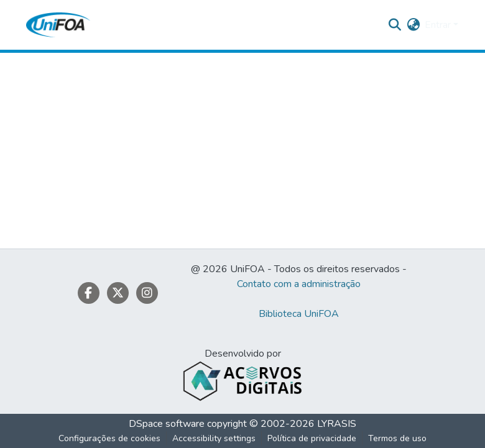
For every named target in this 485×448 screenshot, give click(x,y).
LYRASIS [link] (337, 424)
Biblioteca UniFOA (299, 314)
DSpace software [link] (167, 424)
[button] (58, 25)
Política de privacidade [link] (312, 438)
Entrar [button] (439, 25)
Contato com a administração (299, 284)
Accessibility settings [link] (214, 438)
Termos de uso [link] (397, 438)
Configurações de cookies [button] (109, 438)
